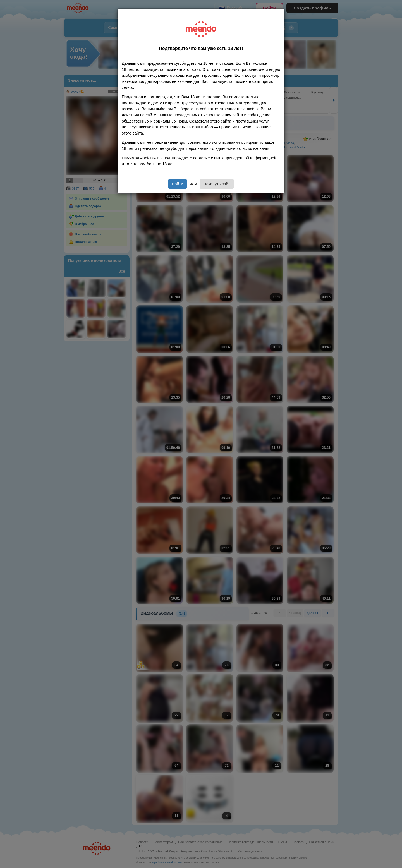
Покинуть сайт (217, 184)
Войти (178, 184)
